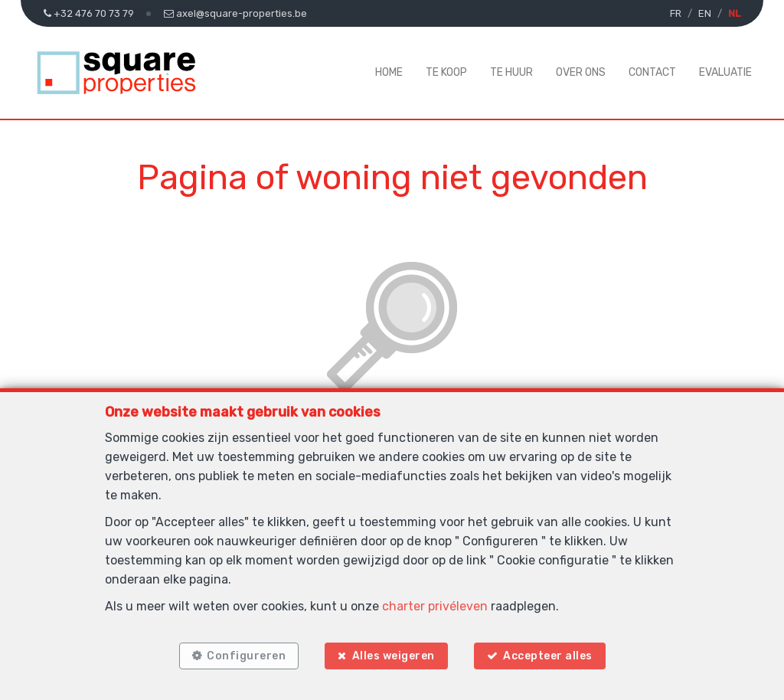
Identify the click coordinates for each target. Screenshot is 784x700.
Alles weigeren (394, 656)
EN (705, 13)
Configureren (246, 656)
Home (389, 72)
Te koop (446, 72)
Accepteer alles (548, 656)
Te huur (511, 72)
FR (676, 13)
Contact (652, 72)
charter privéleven (435, 606)
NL (734, 13)
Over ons (581, 72)
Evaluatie (725, 72)
